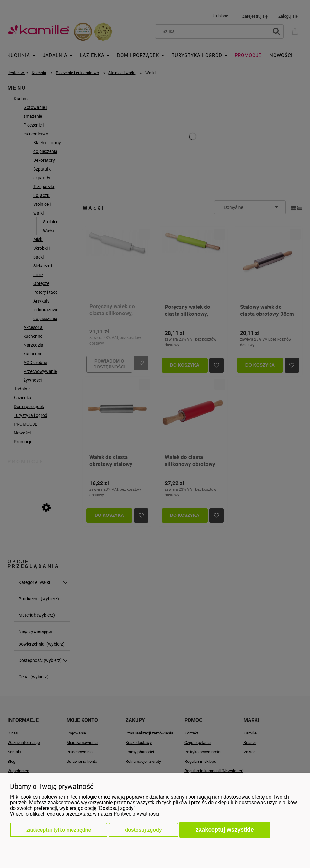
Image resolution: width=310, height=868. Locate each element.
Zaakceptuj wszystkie (225, 830)
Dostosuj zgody (143, 830)
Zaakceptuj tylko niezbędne (59, 830)
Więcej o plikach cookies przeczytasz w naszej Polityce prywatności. (85, 814)
